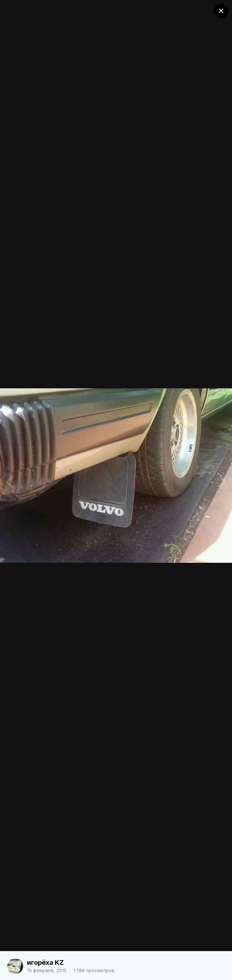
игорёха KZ (45, 962)
